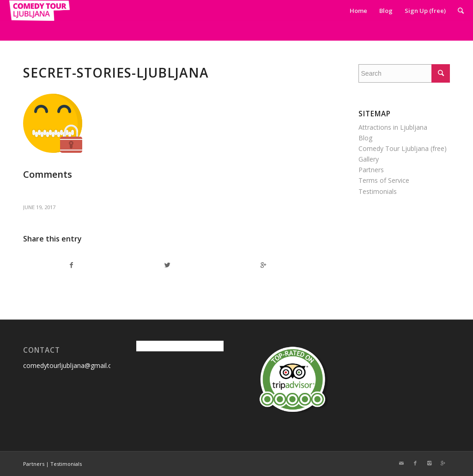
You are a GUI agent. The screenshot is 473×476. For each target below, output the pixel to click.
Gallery (369, 159)
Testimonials (378, 191)
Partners (371, 170)
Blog (365, 138)
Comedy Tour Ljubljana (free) (403, 148)
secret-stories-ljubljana (116, 72)
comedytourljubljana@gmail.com (72, 365)
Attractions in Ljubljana (393, 127)
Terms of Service (384, 180)
